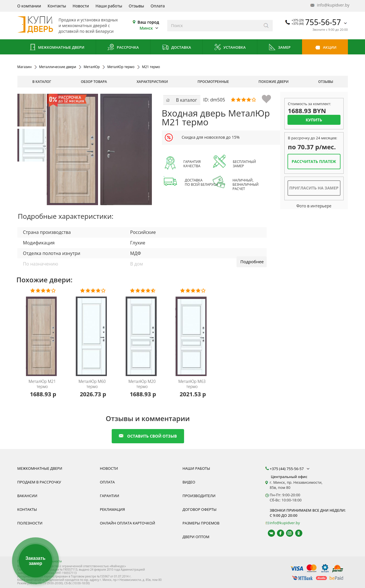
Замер (279, 48)
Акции (325, 48)
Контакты (57, 6)
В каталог (42, 82)
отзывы (326, 82)
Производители (199, 496)
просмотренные (213, 82)
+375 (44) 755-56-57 (290, 469)
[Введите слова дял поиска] (214, 26)
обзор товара (94, 82)
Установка (230, 48)
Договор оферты (200, 509)
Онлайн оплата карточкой (128, 523)
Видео (189, 482)
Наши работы (109, 6)
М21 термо (42, 384)
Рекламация (113, 509)
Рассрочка (123, 48)
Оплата (158, 6)
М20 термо (142, 384)
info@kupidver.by (329, 5)
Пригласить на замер (314, 188)
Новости (81, 6)
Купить (314, 120)
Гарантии (110, 496)
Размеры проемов (201, 523)
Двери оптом (196, 537)
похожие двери (273, 82)
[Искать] (266, 26)
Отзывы (136, 6)
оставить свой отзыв (148, 436)
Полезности (30, 523)
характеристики (152, 82)
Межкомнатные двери (56, 48)
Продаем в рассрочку (39, 482)
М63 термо (192, 384)
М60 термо (92, 384)
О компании (29, 6)
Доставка (177, 48)
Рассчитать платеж (314, 161)
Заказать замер (35, 561)
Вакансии (27, 496)
